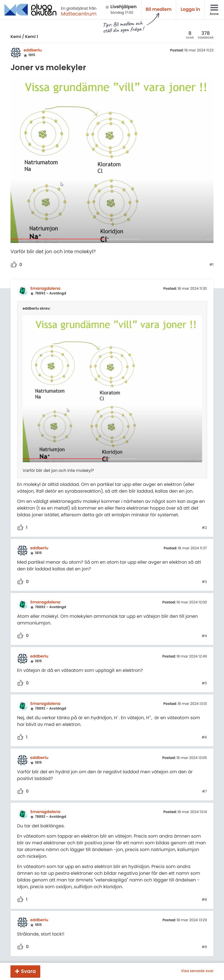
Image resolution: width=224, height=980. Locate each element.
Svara (28, 971)
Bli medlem (159, 10)
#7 (205, 792)
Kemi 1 (32, 37)
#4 (204, 636)
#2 (204, 528)
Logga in (190, 10)
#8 (204, 900)
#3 (204, 582)
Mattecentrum (79, 14)
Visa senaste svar (197, 971)
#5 (204, 684)
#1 (211, 265)
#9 (204, 947)
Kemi (16, 37)
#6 (204, 738)
